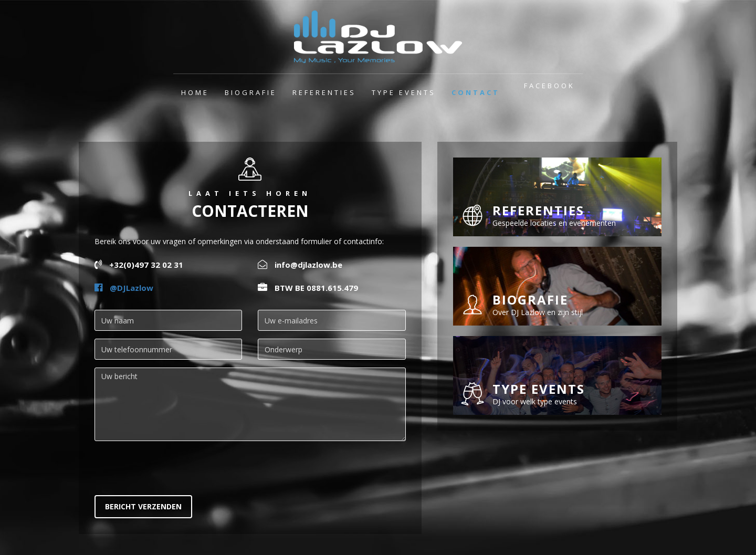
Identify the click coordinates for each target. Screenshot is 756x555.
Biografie (251, 92)
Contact (476, 92)
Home (195, 92)
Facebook (549, 86)
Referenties (324, 92)
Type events (404, 92)
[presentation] (174, 469)
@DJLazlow (124, 288)
